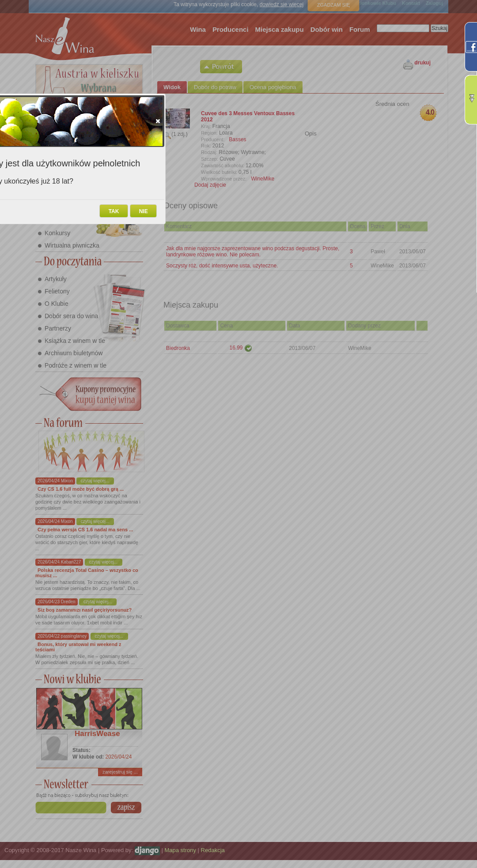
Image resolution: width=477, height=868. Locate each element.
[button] (158, 121)
